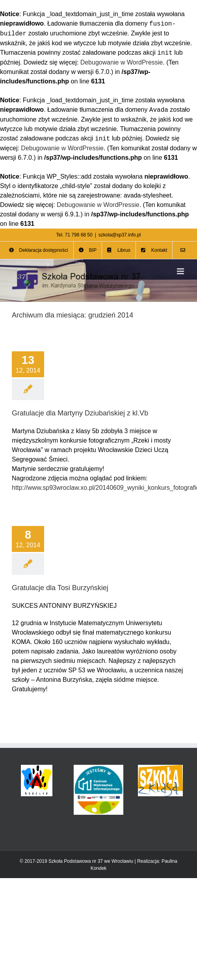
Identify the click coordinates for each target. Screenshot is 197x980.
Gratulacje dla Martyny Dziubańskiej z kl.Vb (80, 413)
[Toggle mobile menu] (181, 271)
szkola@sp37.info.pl (120, 235)
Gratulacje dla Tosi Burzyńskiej (60, 588)
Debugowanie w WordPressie (122, 62)
